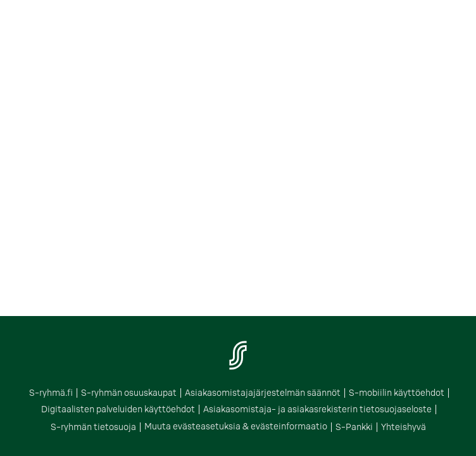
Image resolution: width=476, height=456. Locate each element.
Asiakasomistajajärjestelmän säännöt (259, 394)
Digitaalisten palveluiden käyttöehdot (98, 409)
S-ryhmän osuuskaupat (146, 394)
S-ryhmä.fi (80, 394)
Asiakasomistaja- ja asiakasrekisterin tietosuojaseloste (267, 409)
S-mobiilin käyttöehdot (373, 394)
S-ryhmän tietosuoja (406, 409)
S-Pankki (295, 427)
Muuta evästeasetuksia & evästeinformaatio (195, 427)
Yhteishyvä (339, 427)
